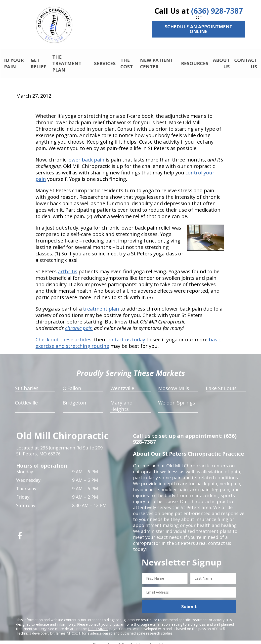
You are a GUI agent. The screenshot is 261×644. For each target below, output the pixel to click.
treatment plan (101, 304)
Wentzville (122, 384)
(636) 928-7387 (217, 11)
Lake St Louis (221, 384)
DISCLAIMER (98, 624)
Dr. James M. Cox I (65, 629)
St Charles (27, 384)
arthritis (68, 267)
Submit (189, 602)
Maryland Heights (121, 402)
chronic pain (79, 324)
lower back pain (86, 155)
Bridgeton (74, 398)
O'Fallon (72, 384)
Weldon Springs (177, 398)
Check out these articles (64, 335)
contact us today (126, 335)
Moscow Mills (174, 384)
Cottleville (26, 398)
